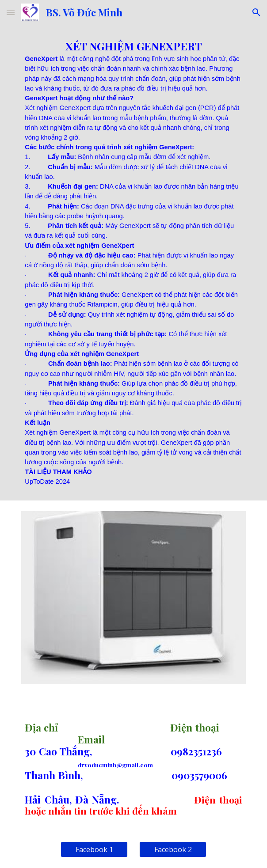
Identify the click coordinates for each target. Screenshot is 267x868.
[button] (11, 12)
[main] (133, 263)
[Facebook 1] (94, 849)
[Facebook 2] (173, 849)
